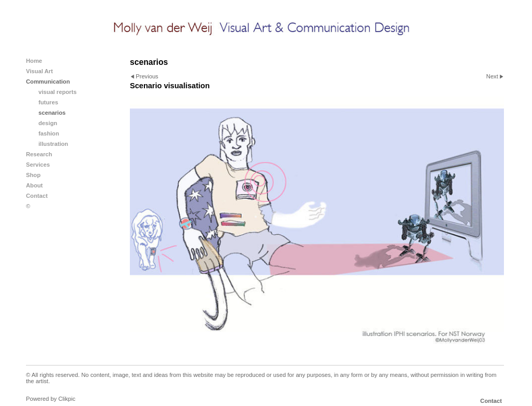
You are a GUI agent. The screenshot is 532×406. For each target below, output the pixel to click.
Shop (33, 175)
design (48, 123)
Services (38, 165)
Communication (48, 82)
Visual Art (39, 71)
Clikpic (67, 399)
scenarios (52, 113)
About (34, 185)
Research (39, 154)
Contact (37, 196)
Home (34, 61)
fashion (49, 133)
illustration (53, 144)
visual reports (57, 92)
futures (48, 102)
